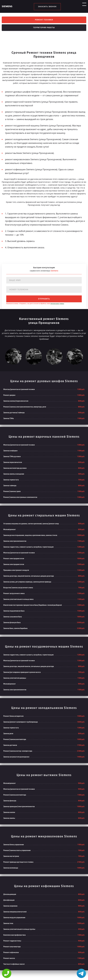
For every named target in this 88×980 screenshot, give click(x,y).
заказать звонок (47, 7)
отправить (44, 301)
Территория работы (44, 30)
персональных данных (57, 306)
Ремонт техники (44, 21)
